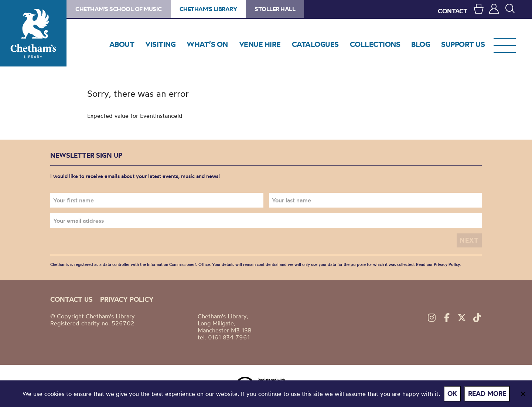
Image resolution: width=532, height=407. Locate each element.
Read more (487, 394)
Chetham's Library (33, 33)
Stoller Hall (275, 9)
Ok (452, 394)
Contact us (71, 299)
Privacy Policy (447, 264)
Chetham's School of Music (119, 9)
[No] (523, 394)
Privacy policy (127, 299)
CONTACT (453, 11)
